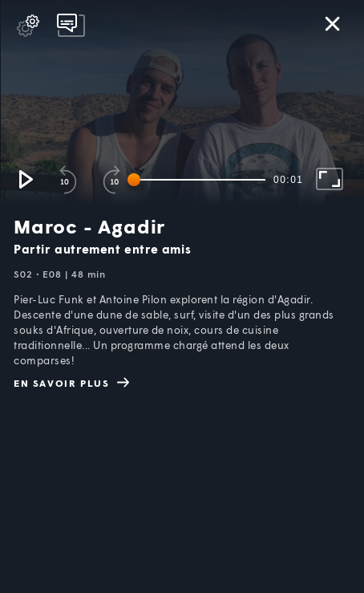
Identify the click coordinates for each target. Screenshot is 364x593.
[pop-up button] (28, 26)
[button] (25, 179)
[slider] (199, 180)
